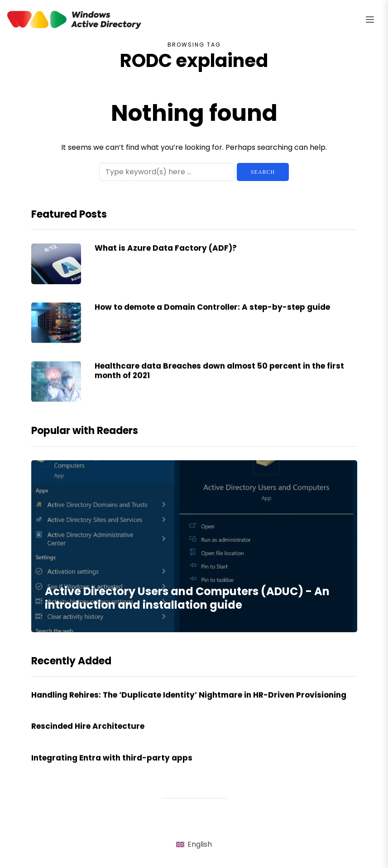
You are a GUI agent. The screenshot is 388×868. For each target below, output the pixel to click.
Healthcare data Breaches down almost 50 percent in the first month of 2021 (219, 379)
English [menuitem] (200, 844)
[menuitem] (194, 845)
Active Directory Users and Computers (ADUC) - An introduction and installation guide (187, 598)
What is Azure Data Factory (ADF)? (167, 248)
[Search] (167, 172)
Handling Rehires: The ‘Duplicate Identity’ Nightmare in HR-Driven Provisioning (191, 704)
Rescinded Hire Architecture (88, 735)
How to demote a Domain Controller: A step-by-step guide (212, 316)
